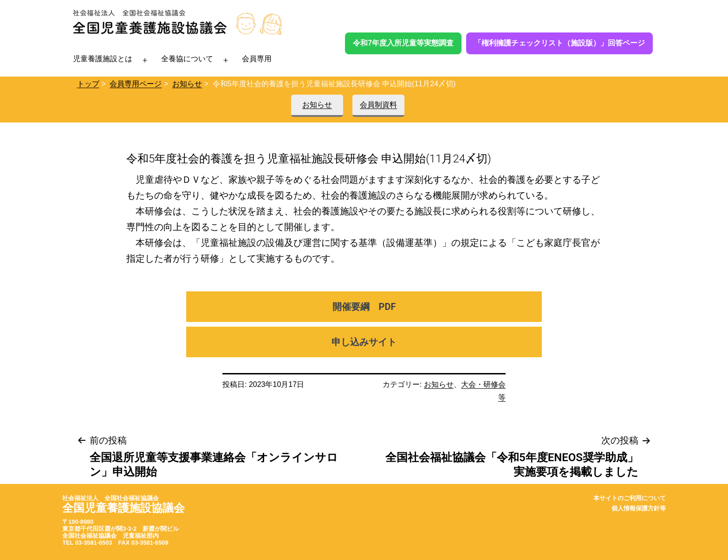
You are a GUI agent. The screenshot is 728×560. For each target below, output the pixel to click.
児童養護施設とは (103, 59)
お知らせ (187, 84)
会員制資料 (378, 105)
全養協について (187, 59)
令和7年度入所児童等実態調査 (403, 43)
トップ (88, 84)
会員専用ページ (136, 84)
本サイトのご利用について (630, 498)
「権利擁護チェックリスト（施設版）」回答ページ (559, 43)
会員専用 (257, 59)
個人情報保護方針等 (639, 508)
